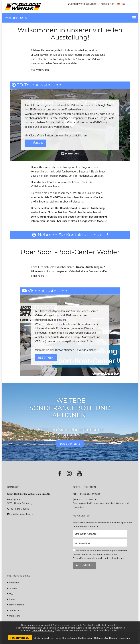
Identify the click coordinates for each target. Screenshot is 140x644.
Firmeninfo (14, 583)
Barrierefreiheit (16, 605)
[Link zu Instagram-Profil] (69, 473)
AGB (11, 594)
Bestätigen (35, 143)
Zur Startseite (70, 444)
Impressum (14, 616)
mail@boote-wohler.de (22, 514)
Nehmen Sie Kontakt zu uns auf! (70, 235)
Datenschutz (15, 610)
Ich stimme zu (20, 638)
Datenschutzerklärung (43, 630)
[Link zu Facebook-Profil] (60, 473)
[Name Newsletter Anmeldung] (100, 543)
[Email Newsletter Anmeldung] (100, 534)
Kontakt (12, 599)
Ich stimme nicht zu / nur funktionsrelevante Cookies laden (63, 638)
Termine (13, 588)
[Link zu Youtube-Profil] (79, 473)
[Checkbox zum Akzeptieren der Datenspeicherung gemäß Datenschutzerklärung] (74, 550)
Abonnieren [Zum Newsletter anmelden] (84, 565)
